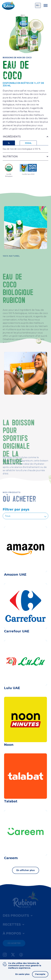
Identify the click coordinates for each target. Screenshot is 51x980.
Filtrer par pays (16, 509)
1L (9, 143)
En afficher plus (26, 870)
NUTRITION (10, 156)
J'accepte (40, 974)
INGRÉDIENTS (12, 137)
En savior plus (22, 974)
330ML (28, 143)
